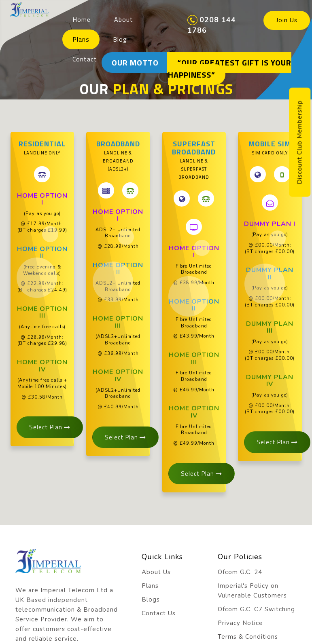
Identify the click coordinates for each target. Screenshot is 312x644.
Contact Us (159, 613)
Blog (120, 39)
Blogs (151, 600)
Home (82, 19)
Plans (81, 39)
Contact (85, 59)
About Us (156, 572)
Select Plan (50, 427)
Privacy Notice (240, 623)
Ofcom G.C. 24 (240, 572)
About (124, 19)
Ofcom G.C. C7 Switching (256, 609)
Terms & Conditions (248, 637)
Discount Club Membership (299, 142)
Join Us (287, 20)
